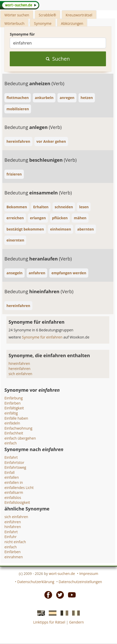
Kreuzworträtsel (79, 15)
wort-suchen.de (62, 574)
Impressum (89, 574)
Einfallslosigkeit (17, 502)
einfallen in (14, 482)
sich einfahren (20, 374)
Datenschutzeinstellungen (80, 582)
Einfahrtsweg (15, 467)
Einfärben (12, 403)
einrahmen (13, 557)
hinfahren (13, 527)
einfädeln (12, 423)
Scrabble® (47, 15)
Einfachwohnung (18, 428)
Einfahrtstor (14, 462)
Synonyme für (22, 34)
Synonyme (43, 23)
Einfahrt (11, 457)
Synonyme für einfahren (43, 337)
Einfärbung (13, 398)
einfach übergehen (20, 438)
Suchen (58, 59)
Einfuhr (11, 537)
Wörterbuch (14, 23)
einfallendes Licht (19, 488)
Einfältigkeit (14, 408)
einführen (13, 522)
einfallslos (13, 498)
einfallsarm (14, 492)
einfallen (12, 477)
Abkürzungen (72, 23)
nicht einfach (15, 542)
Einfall (9, 472)
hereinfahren (19, 369)
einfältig (11, 413)
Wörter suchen (17, 15)
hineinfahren (19, 363)
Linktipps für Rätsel (49, 622)
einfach (11, 443)
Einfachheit (14, 433)
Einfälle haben (16, 418)
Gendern (76, 622)
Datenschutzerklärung (36, 582)
